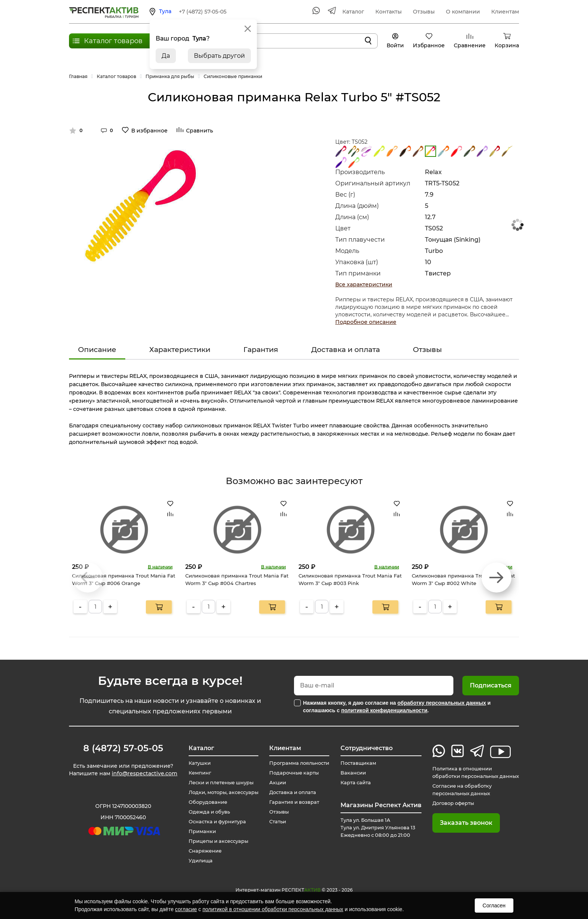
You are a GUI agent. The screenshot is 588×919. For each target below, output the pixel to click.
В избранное (149, 131)
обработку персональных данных (442, 703)
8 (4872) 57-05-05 (123, 748)
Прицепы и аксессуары (215, 841)
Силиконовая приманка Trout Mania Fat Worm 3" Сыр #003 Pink (350, 579)
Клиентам (505, 12)
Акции (274, 783)
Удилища (195, 861)
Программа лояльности (298, 763)
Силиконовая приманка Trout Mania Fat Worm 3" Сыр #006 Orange (124, 579)
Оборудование (204, 802)
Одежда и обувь (205, 812)
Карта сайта (353, 783)
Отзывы (424, 12)
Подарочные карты (292, 773)
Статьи (274, 822)
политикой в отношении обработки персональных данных (273, 909)
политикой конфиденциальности (384, 710)
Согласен (494, 905)
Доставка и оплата (346, 350)
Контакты (388, 12)
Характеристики (180, 350)
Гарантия (261, 350)
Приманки (197, 832)
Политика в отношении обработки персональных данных (472, 773)
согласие (186, 909)
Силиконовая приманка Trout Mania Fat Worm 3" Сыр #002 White (463, 579)
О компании (463, 12)
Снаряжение (201, 851)
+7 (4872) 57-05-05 (203, 12)
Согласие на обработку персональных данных (457, 790)
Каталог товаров (113, 41)
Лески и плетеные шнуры (219, 783)
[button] (496, 578)
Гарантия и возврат (292, 802)
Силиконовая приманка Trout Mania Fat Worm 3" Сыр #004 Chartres (237, 579)
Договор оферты (448, 803)
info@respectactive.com (145, 775)
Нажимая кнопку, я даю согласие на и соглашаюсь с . (397, 707)
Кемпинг (195, 773)
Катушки (195, 763)
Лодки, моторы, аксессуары (221, 793)
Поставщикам (356, 763)
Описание (97, 350)
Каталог (353, 12)
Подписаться (491, 685)
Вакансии (350, 773)
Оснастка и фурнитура (214, 822)
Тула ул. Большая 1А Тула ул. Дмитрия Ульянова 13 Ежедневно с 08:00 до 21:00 (378, 828)
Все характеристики (364, 284)
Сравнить (199, 131)
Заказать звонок (458, 823)
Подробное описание (366, 322)
